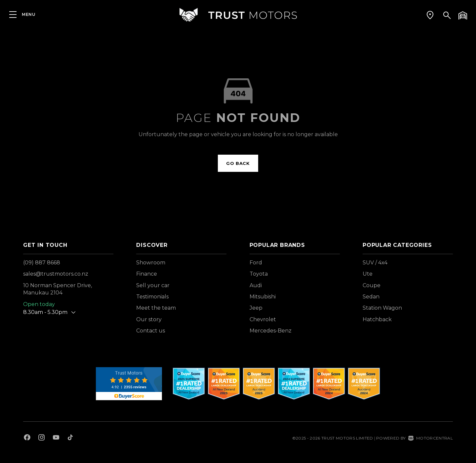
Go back (238, 163)
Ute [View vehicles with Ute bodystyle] (368, 274)
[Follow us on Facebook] (27, 438)
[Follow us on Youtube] (56, 438)
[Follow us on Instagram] (42, 438)
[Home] (238, 15)
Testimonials (152, 297)
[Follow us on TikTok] (70, 438)
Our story (149, 319)
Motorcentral (431, 438)
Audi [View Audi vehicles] (256, 285)
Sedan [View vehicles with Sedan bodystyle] (371, 297)
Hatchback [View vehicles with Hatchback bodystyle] (377, 319)
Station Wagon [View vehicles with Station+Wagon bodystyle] (382, 308)
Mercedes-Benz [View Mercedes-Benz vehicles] (271, 331)
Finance (147, 274)
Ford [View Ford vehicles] (256, 263)
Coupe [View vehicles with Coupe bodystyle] (372, 285)
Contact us (151, 331)
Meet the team (156, 308)
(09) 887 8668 (42, 263)
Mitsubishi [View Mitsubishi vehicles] (263, 297)
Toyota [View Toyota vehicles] (259, 274)
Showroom (151, 263)
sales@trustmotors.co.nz (56, 274)
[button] (430, 15)
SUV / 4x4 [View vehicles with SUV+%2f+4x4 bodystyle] (375, 263)
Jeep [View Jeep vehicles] (256, 308)
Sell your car (153, 285)
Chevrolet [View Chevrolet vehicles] (263, 319)
